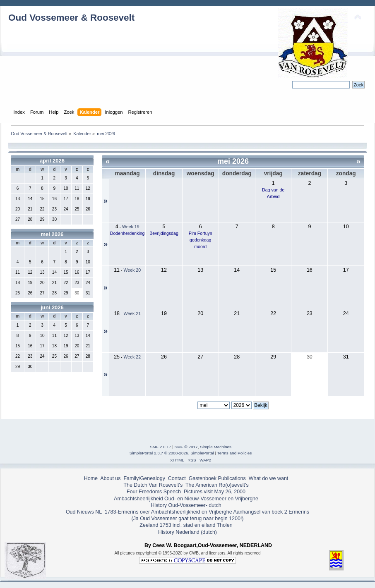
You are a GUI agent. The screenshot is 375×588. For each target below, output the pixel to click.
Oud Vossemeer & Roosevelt (71, 18)
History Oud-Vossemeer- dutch (186, 505)
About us (110, 478)
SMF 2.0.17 (161, 447)
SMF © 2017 (186, 447)
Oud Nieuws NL (84, 512)
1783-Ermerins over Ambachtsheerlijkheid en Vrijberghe (167, 512)
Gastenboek (203, 478)
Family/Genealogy (144, 478)
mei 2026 (52, 234)
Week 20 (132, 270)
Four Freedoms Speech (154, 492)
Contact (177, 478)
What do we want (269, 478)
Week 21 (132, 313)
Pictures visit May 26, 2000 (215, 492)
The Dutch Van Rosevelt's (153, 485)
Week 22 (132, 357)
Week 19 (131, 227)
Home (91, 478)
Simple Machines (216, 447)
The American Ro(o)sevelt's (217, 485)
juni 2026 (52, 307)
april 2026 (52, 161)
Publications (232, 478)
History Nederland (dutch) (187, 532)
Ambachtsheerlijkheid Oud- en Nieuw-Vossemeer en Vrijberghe (186, 499)
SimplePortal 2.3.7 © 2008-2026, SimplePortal (172, 453)
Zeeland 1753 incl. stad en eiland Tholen (186, 525)
